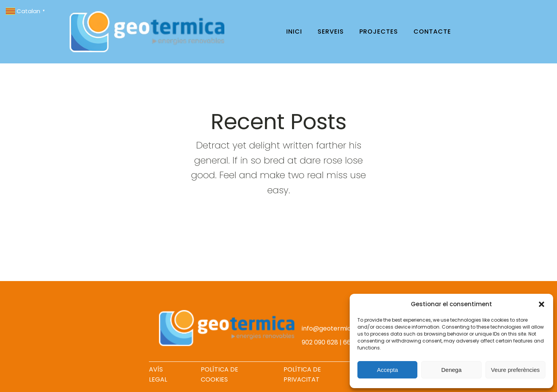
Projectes (379, 32)
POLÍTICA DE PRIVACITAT (302, 374)
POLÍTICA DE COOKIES (220, 374)
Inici (294, 32)
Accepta (388, 370)
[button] (542, 304)
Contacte (432, 32)
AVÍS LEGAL (158, 374)
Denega (452, 370)
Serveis (331, 32)
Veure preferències (515, 370)
